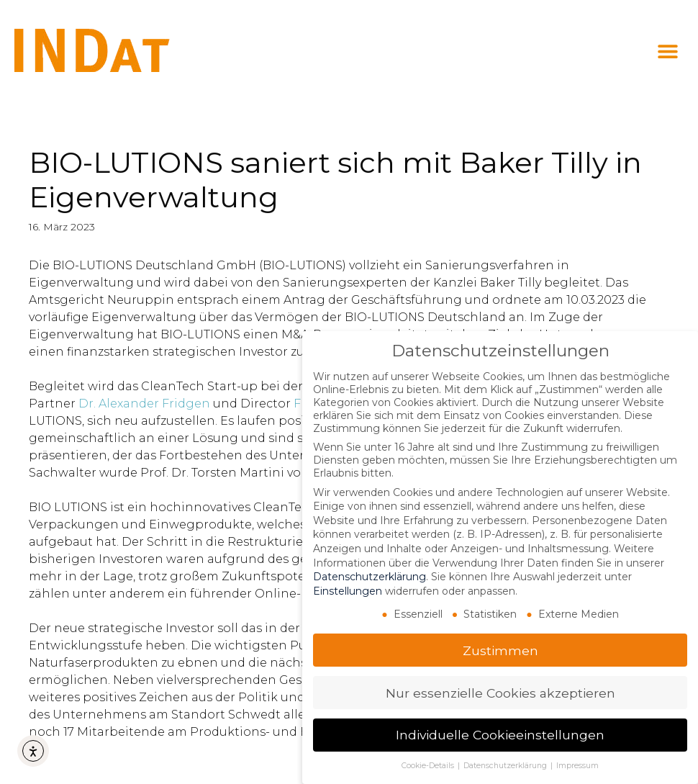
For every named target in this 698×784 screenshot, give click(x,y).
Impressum (577, 766)
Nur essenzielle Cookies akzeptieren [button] (500, 693)
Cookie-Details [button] (429, 766)
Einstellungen (348, 591)
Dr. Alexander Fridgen (144, 404)
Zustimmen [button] (500, 650)
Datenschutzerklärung (370, 577)
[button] (667, 51)
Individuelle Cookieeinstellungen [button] (500, 735)
